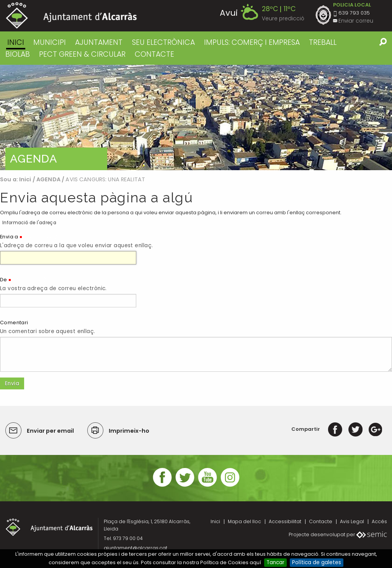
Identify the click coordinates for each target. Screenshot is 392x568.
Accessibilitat (285, 521)
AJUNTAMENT (99, 42)
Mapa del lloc (244, 521)
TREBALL (323, 42)
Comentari (14, 323)
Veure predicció (283, 19)
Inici (16, 42)
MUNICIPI (50, 42)
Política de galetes (317, 562)
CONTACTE (154, 54)
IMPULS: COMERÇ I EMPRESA (252, 42)
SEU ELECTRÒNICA (163, 42)
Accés (379, 521)
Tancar (275, 562)
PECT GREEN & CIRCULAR (82, 54)
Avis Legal (352, 521)
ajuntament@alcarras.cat (136, 548)
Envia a (9, 237)
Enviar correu (356, 21)
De (4, 280)
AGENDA (48, 179)
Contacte (321, 521)
